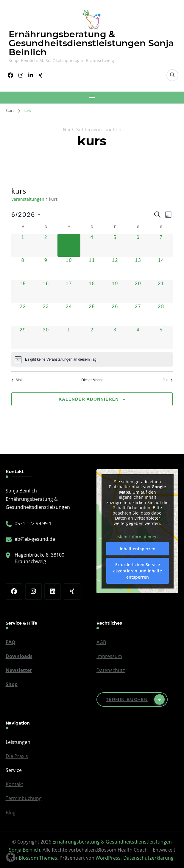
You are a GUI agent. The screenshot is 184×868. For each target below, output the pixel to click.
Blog (11, 813)
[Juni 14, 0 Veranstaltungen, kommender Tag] (161, 268)
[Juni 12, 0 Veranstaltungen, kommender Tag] (115, 268)
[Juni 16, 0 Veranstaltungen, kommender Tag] (46, 292)
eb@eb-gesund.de (35, 539)
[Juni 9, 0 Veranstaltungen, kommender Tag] (46, 268)
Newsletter (19, 670)
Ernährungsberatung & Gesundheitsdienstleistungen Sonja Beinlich (91, 43)
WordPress (108, 858)
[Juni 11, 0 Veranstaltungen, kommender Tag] (92, 268)
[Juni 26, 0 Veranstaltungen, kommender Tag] (115, 315)
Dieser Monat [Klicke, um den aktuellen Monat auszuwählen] (92, 380)
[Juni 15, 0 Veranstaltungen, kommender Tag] (23, 292)
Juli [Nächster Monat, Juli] (168, 380)
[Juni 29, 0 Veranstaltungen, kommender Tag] (23, 338)
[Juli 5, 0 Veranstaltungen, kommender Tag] (161, 338)
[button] (11, 857)
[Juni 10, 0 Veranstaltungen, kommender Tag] (69, 268)
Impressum (109, 656)
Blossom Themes (38, 858)
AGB (101, 642)
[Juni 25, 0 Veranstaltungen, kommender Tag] (92, 315)
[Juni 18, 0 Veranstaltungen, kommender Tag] (92, 292)
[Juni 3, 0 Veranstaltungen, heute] (69, 245)
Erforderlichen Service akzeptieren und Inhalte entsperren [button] (138, 571)
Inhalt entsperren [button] (138, 549)
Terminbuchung (24, 798)
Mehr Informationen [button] (138, 537)
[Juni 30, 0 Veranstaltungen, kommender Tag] (46, 338)
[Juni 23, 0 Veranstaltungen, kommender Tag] (46, 315)
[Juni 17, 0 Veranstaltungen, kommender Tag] (69, 292)
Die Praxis (17, 756)
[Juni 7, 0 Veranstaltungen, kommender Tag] (161, 245)
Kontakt (14, 784)
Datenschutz (111, 670)
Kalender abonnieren (89, 399)
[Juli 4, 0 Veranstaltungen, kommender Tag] (138, 338)
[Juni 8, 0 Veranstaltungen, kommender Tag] (23, 268)
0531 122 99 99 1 (33, 523)
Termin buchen (127, 699)
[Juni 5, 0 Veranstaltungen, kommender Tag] (115, 245)
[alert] (92, 359)
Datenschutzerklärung (148, 858)
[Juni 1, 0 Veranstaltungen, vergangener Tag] (23, 245)
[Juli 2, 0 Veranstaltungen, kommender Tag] (92, 338)
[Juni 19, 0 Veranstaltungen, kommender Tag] (115, 292)
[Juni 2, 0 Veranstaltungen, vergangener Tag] (46, 245)
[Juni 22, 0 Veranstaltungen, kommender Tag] (23, 315)
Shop (12, 684)
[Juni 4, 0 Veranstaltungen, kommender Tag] (92, 245)
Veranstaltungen (28, 199)
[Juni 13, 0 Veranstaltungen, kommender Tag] (138, 268)
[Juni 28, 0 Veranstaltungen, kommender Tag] (161, 315)
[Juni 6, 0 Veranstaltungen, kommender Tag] (138, 245)
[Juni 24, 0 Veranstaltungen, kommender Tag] (69, 315)
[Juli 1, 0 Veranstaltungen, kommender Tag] (69, 338)
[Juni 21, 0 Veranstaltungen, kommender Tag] (161, 292)
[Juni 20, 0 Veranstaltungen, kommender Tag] (138, 292)
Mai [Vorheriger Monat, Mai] (16, 380)
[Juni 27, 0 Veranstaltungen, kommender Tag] (138, 315)
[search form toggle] (172, 75)
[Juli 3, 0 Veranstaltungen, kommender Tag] (115, 338)
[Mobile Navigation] (92, 98)
